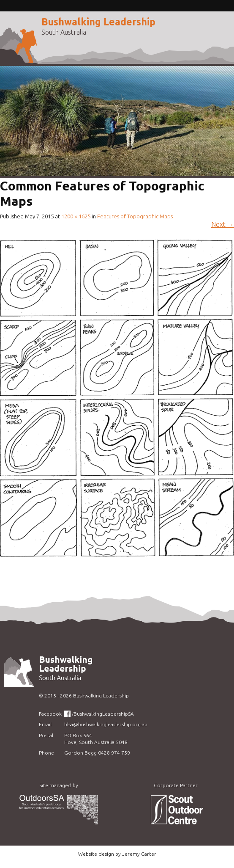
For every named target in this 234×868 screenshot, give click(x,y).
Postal (46, 735)
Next (223, 224)
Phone (46, 753)
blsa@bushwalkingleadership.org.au (106, 724)
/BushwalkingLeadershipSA (103, 714)
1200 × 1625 (76, 216)
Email (45, 724)
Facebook (50, 714)
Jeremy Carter (139, 854)
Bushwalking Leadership (98, 22)
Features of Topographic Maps (135, 216)
